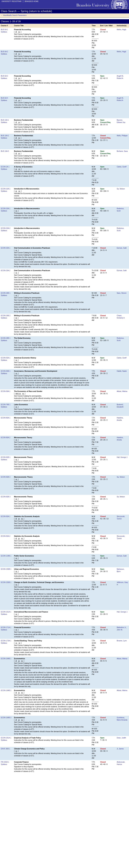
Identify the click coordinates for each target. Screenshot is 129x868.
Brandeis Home (32, 1)
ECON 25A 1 (6, 248)
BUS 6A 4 (4, 98)
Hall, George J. (122, 457)
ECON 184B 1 (6, 659)
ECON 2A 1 (5, 167)
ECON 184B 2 (6, 690)
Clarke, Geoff (122, 167)
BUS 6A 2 (4, 52)
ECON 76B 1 (6, 405)
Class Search (9, 11)
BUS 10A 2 (5, 136)
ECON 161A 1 (6, 612)
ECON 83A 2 (6, 536)
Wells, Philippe (122, 136)
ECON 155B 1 (6, 582)
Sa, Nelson (121, 189)
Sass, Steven (122, 293)
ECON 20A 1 (6, 209)
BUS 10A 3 (5, 151)
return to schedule (41, 11)
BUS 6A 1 (4, 30)
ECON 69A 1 (6, 391)
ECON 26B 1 (6, 293)
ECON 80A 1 (6, 418)
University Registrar (11, 1)
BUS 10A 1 (5, 120)
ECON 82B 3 (6, 497)
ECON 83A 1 (6, 516)
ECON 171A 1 (6, 627)
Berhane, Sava (122, 151)
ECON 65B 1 (6, 371)
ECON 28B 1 (6, 338)
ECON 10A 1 (6, 189)
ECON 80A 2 (6, 438)
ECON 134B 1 (6, 556)
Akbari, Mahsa (122, 391)
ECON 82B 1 (6, 457)
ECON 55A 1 (6, 358)
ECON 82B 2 (6, 477)
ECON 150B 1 (6, 569)
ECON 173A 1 (6, 641)
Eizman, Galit (122, 248)
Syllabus (4, 32)
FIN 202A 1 (5, 762)
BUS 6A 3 (4, 76)
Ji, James (120, 749)
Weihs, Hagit (121, 30)
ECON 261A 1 (6, 738)
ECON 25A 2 (6, 271)
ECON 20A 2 (6, 228)
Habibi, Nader (122, 371)
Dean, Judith (121, 738)
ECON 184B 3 (6, 718)
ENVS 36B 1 (5, 749)
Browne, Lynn (122, 641)
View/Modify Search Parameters (15, 15)
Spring (24, 11)
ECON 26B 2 (6, 316)
